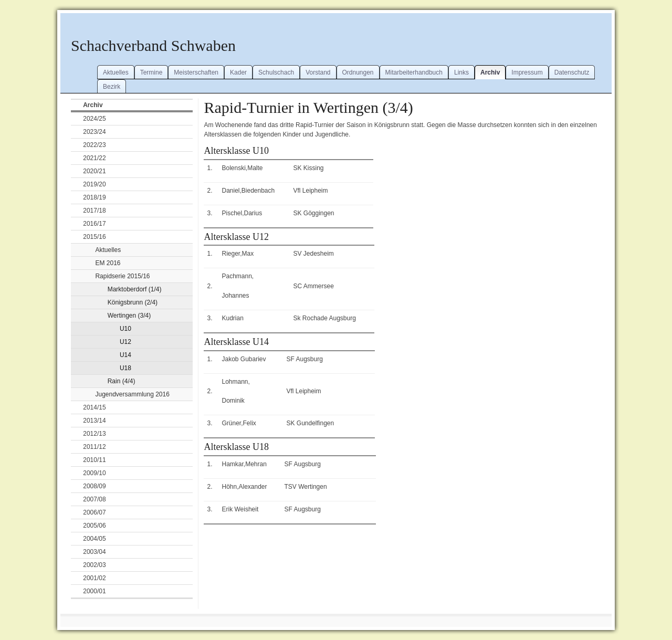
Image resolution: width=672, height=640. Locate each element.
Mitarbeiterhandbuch (414, 72)
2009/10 (94, 473)
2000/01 (94, 591)
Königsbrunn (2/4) (133, 302)
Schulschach (276, 72)
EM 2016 (108, 263)
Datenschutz (572, 72)
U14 (125, 355)
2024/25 (94, 119)
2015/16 (94, 237)
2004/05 (94, 539)
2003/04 (94, 552)
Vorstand (318, 72)
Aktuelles (116, 72)
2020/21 (94, 171)
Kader (238, 72)
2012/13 (94, 434)
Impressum (527, 72)
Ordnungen (358, 72)
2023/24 (94, 132)
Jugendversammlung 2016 (132, 394)
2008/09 (94, 486)
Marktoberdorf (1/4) (135, 289)
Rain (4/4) (122, 381)
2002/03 (94, 565)
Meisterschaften (196, 72)
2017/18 (94, 211)
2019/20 (94, 184)
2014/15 (94, 407)
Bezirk (112, 87)
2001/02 (94, 578)
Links (461, 72)
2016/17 (94, 224)
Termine (151, 72)
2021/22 (94, 158)
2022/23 (94, 145)
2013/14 (94, 421)
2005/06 (94, 526)
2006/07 (94, 512)
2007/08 (94, 499)
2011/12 (94, 447)
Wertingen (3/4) (129, 316)
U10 (125, 329)
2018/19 (94, 197)
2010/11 (94, 460)
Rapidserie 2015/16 (122, 276)
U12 (125, 342)
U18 (125, 368)
